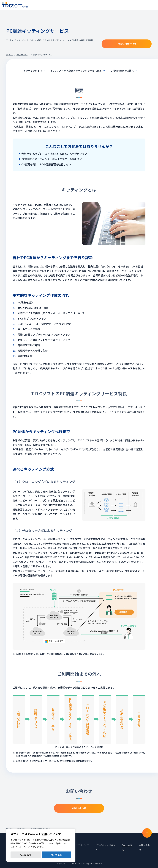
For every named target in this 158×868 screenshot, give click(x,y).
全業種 (82, 40)
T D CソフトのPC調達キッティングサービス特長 (76, 70)
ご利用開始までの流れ (125, 70)
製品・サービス (22, 55)
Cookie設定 (26, 855)
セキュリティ (56, 40)
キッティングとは (30, 70)
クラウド (46, 40)
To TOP (147, 833)
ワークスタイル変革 (70, 40)
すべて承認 (57, 855)
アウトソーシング (13, 40)
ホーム (11, 55)
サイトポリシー (20, 847)
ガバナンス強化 (36, 40)
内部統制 (89, 40)
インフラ (25, 40)
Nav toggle (154, 5)
